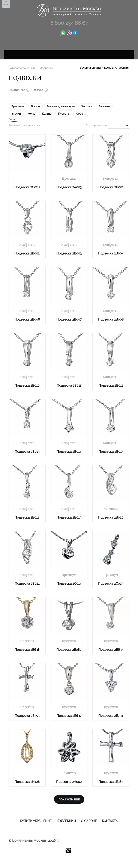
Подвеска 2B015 (111, 452)
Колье (31, 114)
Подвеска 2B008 (111, 319)
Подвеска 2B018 (27, 518)
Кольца (47, 114)
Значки (16, 114)
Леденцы (111, 509)
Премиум (69, 575)
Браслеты (18, 106)
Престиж (69, 179)
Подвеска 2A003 (69, 187)
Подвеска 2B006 (27, 319)
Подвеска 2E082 (69, 650)
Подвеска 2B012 (111, 386)
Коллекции (66, 821)
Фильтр (13, 119)
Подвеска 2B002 (27, 253)
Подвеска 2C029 (111, 584)
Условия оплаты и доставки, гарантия (105, 68)
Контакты (110, 821)
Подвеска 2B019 (69, 518)
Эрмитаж (69, 773)
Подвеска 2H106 (27, 782)
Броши (35, 106)
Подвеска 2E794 (111, 716)
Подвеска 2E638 (27, 650)
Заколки (87, 106)
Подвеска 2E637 (69, 716)
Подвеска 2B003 (69, 253)
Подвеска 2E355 (27, 716)
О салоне (89, 821)
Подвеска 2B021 (27, 584)
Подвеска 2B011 (69, 386)
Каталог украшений (22, 68)
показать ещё (69, 799)
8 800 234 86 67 (69, 23)
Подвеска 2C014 (69, 584)
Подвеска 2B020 (111, 518)
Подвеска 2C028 (27, 187)
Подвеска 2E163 (111, 782)
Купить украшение (36, 821)
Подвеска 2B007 (69, 319)
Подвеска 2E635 (111, 650)
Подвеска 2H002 (69, 782)
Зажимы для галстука (61, 106)
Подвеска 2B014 (69, 452)
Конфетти (111, 179)
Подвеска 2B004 (111, 253)
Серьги (81, 114)
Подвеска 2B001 (111, 187)
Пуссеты (64, 114)
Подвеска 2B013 (27, 452)
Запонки (104, 106)
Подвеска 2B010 (27, 386)
